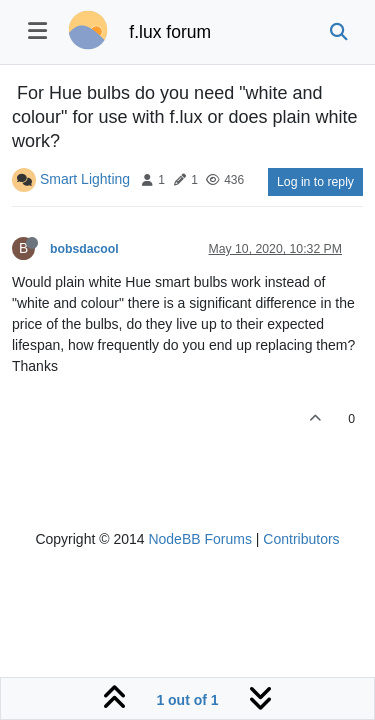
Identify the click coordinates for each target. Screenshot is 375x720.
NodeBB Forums (199, 539)
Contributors (301, 539)
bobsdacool (84, 249)
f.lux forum (170, 32)
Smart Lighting (85, 179)
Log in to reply (315, 182)
